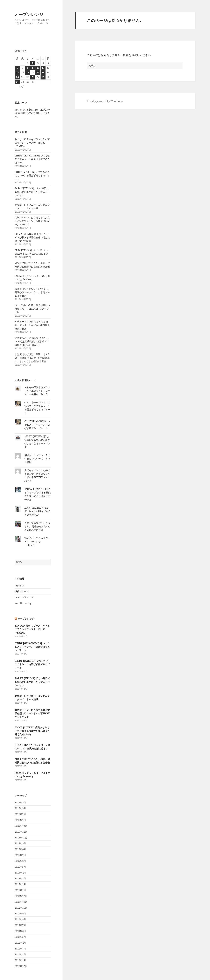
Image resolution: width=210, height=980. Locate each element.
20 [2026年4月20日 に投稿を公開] (17, 77)
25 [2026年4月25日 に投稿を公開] (43, 77)
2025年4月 (20, 873)
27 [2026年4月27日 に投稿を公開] (17, 82)
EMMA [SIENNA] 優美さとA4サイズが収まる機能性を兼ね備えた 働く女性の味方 (32, 237)
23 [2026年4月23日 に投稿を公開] (33, 77)
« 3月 (22, 86)
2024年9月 (20, 914)
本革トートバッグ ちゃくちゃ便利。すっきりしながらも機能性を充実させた (32, 325)
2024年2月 (20, 954)
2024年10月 (21, 908)
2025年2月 (20, 884)
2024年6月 (20, 931)
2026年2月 (20, 814)
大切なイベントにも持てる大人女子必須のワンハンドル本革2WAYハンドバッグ (32, 221)
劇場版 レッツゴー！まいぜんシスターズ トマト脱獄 (37, 459)
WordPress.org (23, 603)
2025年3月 (20, 878)
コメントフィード (24, 597)
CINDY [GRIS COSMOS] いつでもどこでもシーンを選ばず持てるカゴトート (32, 159)
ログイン (19, 586)
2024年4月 (20, 943)
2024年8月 (20, 919)
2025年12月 (21, 826)
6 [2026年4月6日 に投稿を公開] (17, 68)
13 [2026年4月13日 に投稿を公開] (17, 72)
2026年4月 (20, 802)
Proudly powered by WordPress (105, 101)
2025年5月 (20, 867)
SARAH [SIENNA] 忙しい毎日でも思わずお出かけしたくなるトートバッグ (32, 192)
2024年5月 (20, 937)
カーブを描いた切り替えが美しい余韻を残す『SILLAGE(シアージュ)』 (32, 309)
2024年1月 (20, 960)
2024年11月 (21, 902)
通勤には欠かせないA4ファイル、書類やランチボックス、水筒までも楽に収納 (33, 292)
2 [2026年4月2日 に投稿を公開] (33, 63)
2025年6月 (20, 861)
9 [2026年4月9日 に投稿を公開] (33, 68)
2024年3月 (20, 949)
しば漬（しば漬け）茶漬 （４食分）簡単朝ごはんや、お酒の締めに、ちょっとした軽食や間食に (32, 358)
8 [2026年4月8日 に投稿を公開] (28, 68)
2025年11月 (21, 832)
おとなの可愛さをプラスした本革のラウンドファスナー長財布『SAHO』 (32, 143)
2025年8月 (20, 849)
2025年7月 (20, 855)
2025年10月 (21, 838)
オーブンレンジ (29, 14)
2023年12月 (21, 966)
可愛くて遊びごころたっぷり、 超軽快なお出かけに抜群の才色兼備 (37, 526)
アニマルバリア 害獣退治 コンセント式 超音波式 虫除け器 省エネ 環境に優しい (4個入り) (32, 341)
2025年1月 (20, 890)
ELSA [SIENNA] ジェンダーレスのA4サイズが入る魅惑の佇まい (37, 511)
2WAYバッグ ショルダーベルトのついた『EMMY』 (37, 542)
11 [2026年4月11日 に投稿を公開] (43, 68)
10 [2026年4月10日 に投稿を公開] (38, 68)
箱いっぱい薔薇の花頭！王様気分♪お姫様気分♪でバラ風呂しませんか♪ (32, 113)
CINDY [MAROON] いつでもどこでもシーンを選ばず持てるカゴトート (32, 175)
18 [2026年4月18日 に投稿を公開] (43, 72)
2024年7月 (20, 925)
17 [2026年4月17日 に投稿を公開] (38, 72)
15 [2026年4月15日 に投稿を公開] (28, 72)
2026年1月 (20, 820)
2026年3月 (20, 808)
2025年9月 (20, 843)
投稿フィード (22, 591)
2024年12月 (21, 896)
